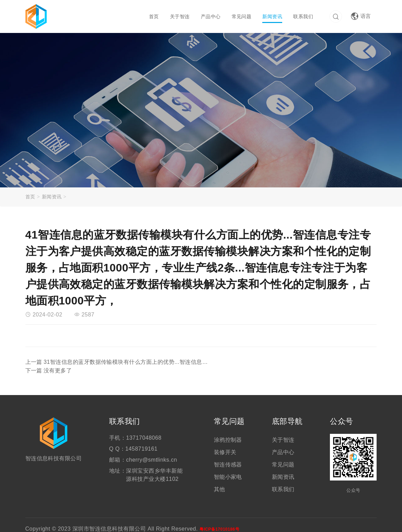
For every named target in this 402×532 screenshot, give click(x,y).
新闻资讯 (272, 16)
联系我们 (302, 16)
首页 (153, 16)
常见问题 (241, 16)
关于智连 (179, 16)
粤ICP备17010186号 (219, 521)
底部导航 (287, 413)
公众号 (341, 413)
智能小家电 (228, 469)
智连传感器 (228, 456)
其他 (220, 481)
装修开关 (225, 444)
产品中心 (210, 16)
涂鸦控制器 (228, 432)
